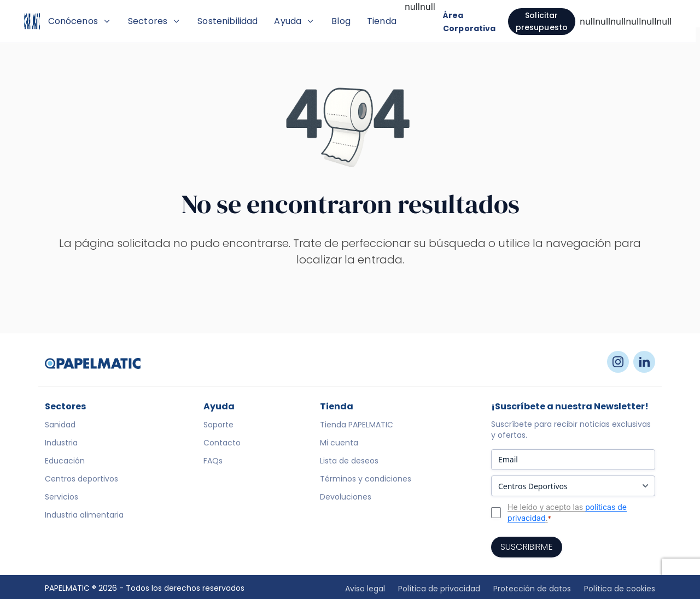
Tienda (447, 21)
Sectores (220, 21)
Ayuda (360, 21)
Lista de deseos (349, 477)
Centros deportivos (81, 495)
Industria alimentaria (84, 531)
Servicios (62, 513)
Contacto (222, 459)
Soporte (218, 441)
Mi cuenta (339, 459)
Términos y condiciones (366, 495)
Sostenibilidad (293, 21)
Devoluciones (346, 513)
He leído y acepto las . (567, 528)
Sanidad (60, 441)
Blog (407, 21)
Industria (61, 459)
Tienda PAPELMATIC (357, 441)
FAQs (213, 477)
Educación (65, 477)
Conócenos (145, 21)
